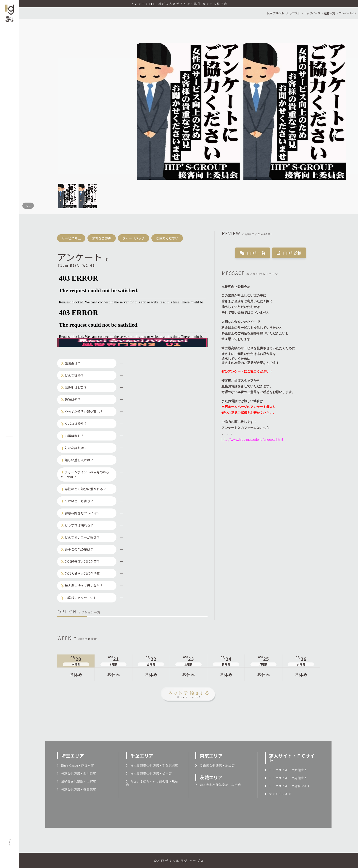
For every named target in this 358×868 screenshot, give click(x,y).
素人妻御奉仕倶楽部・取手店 (218, 785)
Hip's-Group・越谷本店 (75, 765)
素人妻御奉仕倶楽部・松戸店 (149, 773)
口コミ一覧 (253, 253)
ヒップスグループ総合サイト (288, 786)
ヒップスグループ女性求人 (286, 770)
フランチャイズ (278, 794)
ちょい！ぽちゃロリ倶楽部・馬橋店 (152, 783)
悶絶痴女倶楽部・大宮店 (76, 781)
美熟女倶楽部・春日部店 (76, 789)
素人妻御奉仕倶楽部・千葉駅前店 (152, 765)
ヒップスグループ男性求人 (286, 778)
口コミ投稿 (289, 253)
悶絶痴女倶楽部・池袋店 (215, 765)
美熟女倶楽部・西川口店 (76, 773)
